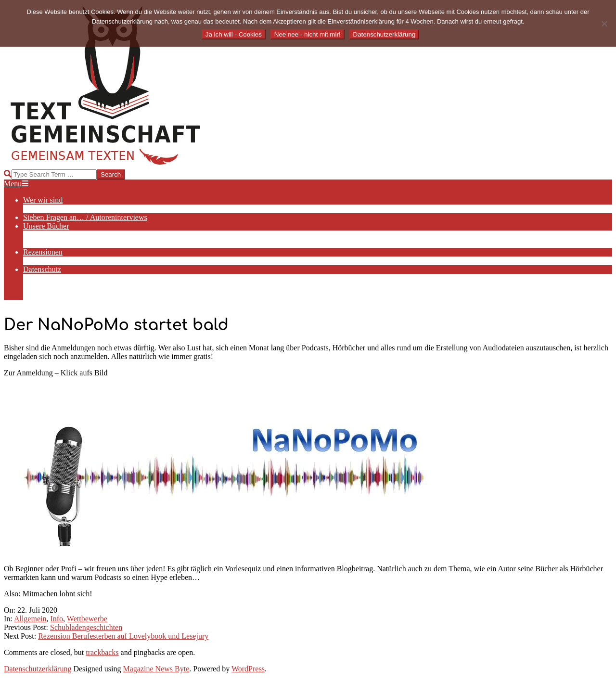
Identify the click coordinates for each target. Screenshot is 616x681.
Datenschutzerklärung (38, 669)
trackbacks (102, 652)
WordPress (248, 669)
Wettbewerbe (87, 619)
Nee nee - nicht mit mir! (308, 34)
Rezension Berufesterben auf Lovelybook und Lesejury (123, 636)
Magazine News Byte (156, 669)
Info (57, 619)
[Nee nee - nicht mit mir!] (604, 24)
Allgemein (30, 619)
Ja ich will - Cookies (234, 34)
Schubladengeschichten (86, 627)
